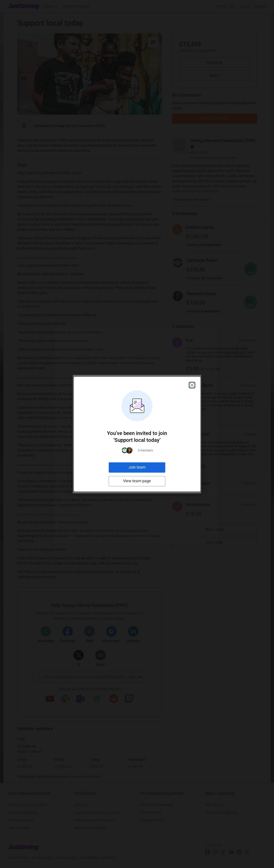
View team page (137, 481)
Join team (137, 467)
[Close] (192, 385)
